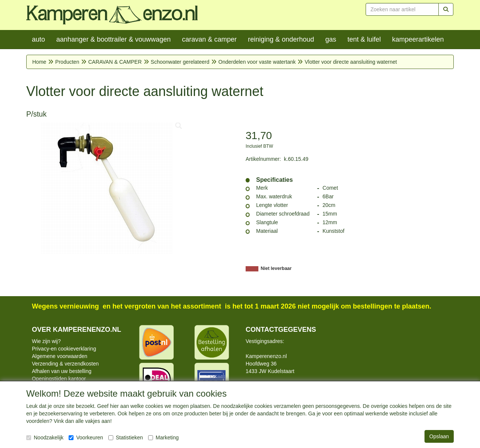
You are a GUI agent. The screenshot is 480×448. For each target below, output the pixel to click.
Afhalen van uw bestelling (62, 371)
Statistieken (126, 438)
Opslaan (439, 436)
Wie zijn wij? (46, 341)
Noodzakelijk (45, 438)
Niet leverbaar (276, 268)
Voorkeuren (86, 438)
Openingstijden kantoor (59, 379)
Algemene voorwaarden (60, 356)
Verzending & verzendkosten (65, 364)
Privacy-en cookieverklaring (64, 349)
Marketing (163, 438)
